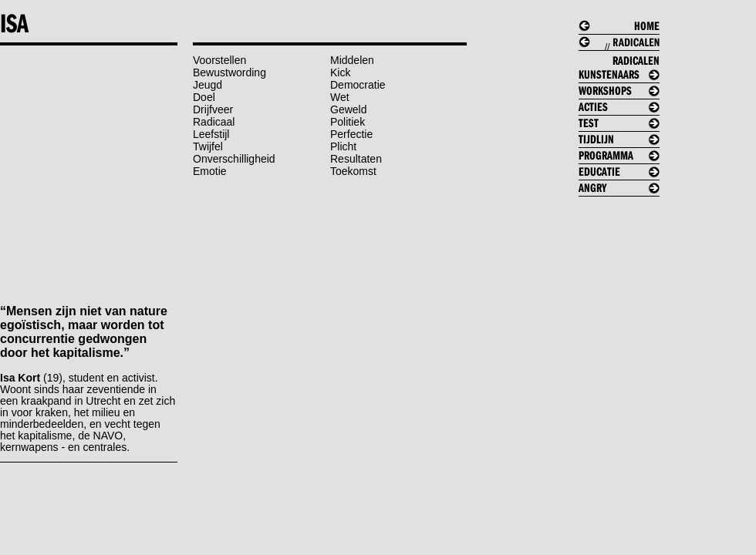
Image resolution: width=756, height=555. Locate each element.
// (625, 57)
